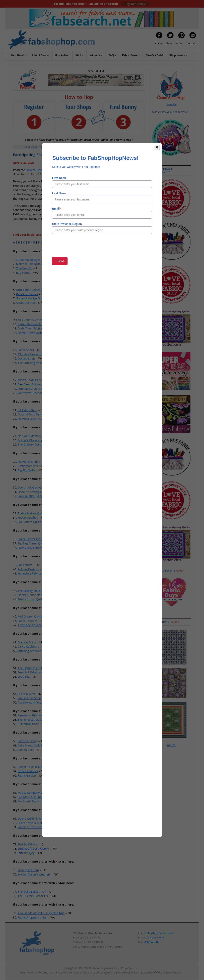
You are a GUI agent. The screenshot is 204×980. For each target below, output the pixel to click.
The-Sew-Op (24, 268)
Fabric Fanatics (27, 621)
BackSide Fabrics (27, 294)
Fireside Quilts (27, 642)
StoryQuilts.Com (28, 870)
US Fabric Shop (27, 410)
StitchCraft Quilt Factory (33, 849)
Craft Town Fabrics (30, 328)
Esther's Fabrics (28, 771)
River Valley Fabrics (30, 548)
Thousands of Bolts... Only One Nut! (41, 913)
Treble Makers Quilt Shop (34, 513)
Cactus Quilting (27, 741)
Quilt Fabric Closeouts (30, 290)
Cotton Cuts (26, 750)
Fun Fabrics (25, 565)
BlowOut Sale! (154, 55)
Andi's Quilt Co (25, 303)
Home (158, 43)
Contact (191, 43)
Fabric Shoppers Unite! (32, 917)
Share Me (171, 104)
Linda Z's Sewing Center (33, 492)
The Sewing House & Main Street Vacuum (45, 591)
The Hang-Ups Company (34, 668)
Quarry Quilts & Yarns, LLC (35, 818)
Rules (180, 43)
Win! (79, 55)
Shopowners (178, 55)
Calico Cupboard (28, 646)
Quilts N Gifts (26, 694)
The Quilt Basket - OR (32, 892)
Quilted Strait (26, 358)
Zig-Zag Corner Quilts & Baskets (39, 543)
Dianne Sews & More (31, 767)
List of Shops (40, 55)
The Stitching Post (30, 363)
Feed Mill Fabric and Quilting (36, 672)
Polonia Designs (28, 569)
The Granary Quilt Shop (33, 444)
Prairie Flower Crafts (31, 539)
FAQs (103, 147)
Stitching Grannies (29, 651)
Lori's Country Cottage (31, 320)
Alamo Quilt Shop (29, 462)
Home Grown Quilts (30, 333)
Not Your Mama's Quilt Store (37, 436)
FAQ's (112, 55)
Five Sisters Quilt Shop (32, 522)
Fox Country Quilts (30, 496)
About (169, 43)
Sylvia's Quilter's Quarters (34, 874)
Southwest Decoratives (33, 393)
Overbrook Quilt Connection (36, 487)
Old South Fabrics (29, 801)
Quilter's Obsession (30, 440)
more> (180, 571)
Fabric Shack (26, 350)
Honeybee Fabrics (29, 573)
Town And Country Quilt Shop (37, 625)
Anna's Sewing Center (32, 380)
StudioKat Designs (28, 260)
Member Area (62, 147)
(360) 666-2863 (152, 942)
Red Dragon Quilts (30, 616)
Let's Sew (24, 677)
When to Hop (127, 147)
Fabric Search (131, 55)
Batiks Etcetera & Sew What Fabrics (41, 324)
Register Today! (135, 4)
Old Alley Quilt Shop (30, 797)
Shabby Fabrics (27, 844)
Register (45, 147)
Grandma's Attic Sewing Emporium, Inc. (43, 466)
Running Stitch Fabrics (32, 827)
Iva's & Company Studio (33, 793)
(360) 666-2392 (156, 937)
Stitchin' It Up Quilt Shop (34, 599)
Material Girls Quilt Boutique (34, 264)
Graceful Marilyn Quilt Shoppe (35, 298)
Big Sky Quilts (26, 470)
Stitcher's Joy (26, 853)
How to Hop (62, 55)
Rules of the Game (80, 170)
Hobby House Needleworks (36, 595)
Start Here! (18, 55)
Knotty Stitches (28, 517)
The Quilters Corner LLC (33, 896)
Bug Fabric (23, 273)
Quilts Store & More (31, 823)
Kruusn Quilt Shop (29, 698)
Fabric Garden (27, 775)
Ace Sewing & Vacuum (32, 702)
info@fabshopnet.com (159, 933)
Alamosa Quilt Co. (29, 419)
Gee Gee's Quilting (30, 384)
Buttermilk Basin (28, 724)
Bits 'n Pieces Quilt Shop (33, 720)
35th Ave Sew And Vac (32, 354)
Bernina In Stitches (30, 715)
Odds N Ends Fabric (31, 414)
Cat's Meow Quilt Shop (33, 745)
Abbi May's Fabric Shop (33, 389)
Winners (96, 55)
